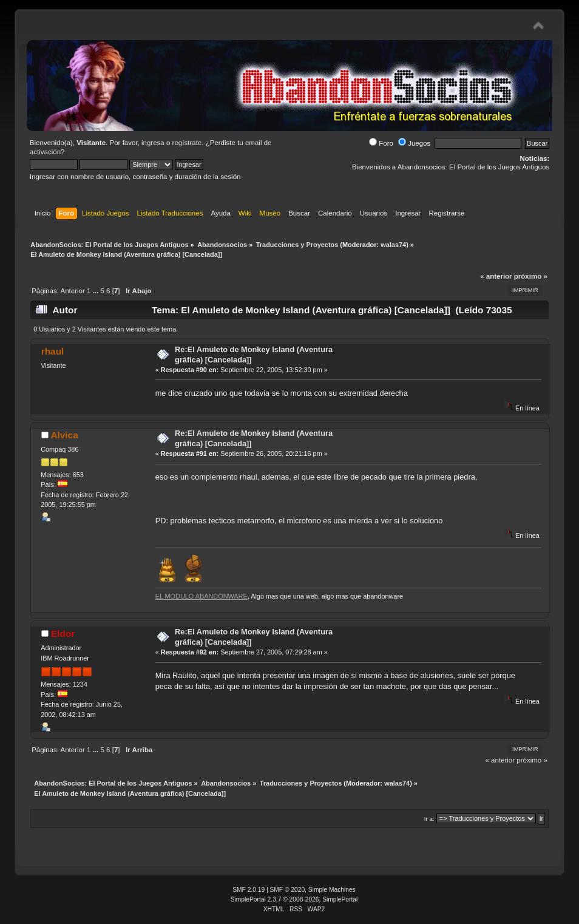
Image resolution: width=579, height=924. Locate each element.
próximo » (531, 276)
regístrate (187, 143)
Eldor (63, 634)
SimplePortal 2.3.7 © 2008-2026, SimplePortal (294, 899)
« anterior (496, 276)
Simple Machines (332, 890)
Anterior (73, 291)
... (97, 291)
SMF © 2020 (288, 890)
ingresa (153, 143)
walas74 (393, 245)
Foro (381, 143)
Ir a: (429, 819)
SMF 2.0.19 (249, 890)
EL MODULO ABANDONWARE (201, 596)
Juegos (414, 143)
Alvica (64, 435)
